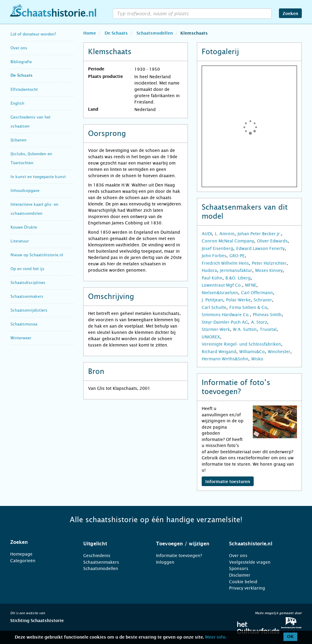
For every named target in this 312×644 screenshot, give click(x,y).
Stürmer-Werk (216, 329)
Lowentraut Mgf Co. (222, 285)
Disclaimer (240, 575)
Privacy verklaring (247, 588)
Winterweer (21, 338)
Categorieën (23, 561)
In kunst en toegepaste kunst (38, 177)
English (17, 103)
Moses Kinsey (269, 270)
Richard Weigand (219, 352)
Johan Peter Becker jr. (259, 234)
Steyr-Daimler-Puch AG (225, 322)
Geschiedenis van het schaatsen (31, 122)
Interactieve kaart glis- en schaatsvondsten (34, 209)
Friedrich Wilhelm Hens (225, 263)
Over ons (19, 48)
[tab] (39, 542)
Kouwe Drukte (24, 227)
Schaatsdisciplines (28, 283)
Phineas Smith (267, 315)
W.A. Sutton (245, 329)
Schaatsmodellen (101, 569)
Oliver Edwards (272, 241)
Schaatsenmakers (27, 296)
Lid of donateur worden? (33, 34)
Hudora (209, 270)
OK (290, 637)
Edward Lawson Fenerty (260, 248)
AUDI (207, 234)
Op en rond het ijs (28, 269)
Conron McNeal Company (228, 241)
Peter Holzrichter (269, 263)
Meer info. (216, 637)
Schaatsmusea (24, 324)
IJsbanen (18, 140)
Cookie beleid (243, 582)
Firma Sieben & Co (248, 307)
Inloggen (165, 562)
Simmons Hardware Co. (226, 315)
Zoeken (290, 14)
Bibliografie (21, 62)
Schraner (263, 300)
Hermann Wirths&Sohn (225, 359)
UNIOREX (211, 337)
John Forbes (214, 256)
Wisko (257, 359)
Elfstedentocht (24, 89)
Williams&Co (252, 352)
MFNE (251, 285)
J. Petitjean (212, 300)
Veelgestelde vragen (250, 562)
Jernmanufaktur (236, 270)
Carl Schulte (214, 307)
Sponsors (239, 569)
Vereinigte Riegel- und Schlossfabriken (241, 344)
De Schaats (21, 76)
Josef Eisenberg (217, 248)
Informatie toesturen (228, 482)
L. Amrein (225, 234)
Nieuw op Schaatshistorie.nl (37, 255)
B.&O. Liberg (238, 278)
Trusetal (268, 329)
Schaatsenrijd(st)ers (29, 310)
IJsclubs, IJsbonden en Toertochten (31, 158)
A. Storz (259, 322)
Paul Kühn (212, 278)
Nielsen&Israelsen (220, 293)
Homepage (21, 554)
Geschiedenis (97, 556)
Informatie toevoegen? (179, 556)
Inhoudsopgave (25, 191)
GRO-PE (237, 256)
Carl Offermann (257, 293)
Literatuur (20, 241)
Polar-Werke (238, 300)
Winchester (279, 352)
